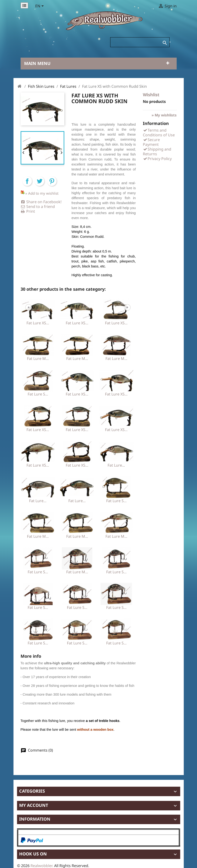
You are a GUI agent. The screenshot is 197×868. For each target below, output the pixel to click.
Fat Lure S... (38, 394)
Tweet (39, 185)
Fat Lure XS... (38, 323)
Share (27, 185)
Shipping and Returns (157, 152)
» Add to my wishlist (42, 193)
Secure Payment (151, 142)
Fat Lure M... (38, 358)
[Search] (140, 42)
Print (28, 211)
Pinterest (52, 185)
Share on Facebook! (41, 202)
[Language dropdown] (40, 6)
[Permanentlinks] (24, 5)
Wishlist (151, 95)
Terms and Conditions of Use (159, 133)
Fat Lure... (116, 465)
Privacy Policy (157, 159)
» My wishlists (164, 115)
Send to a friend (38, 207)
